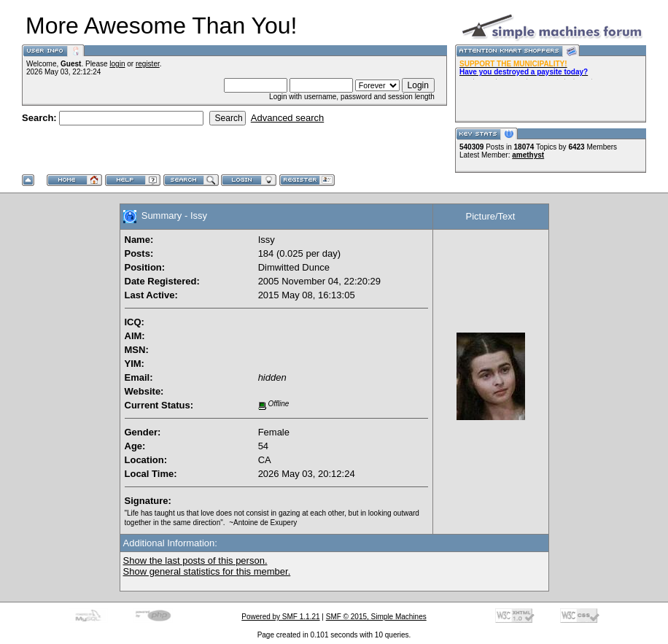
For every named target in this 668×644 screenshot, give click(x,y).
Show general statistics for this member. (207, 571)
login (117, 64)
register (148, 64)
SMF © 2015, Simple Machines (376, 617)
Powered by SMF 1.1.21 (280, 617)
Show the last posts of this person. (195, 560)
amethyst (528, 155)
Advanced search (287, 118)
